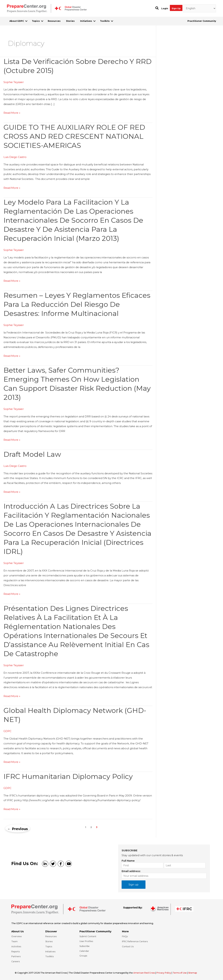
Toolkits (105, 21)
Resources (54, 21)
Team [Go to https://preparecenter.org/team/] (14, 941)
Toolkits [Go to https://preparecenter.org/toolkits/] (49, 956)
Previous (18, 829)
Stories (70, 21)
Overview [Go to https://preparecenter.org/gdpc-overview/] (17, 936)
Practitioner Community (202, 21)
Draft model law (32, 454)
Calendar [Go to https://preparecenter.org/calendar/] (84, 951)
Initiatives (86, 21)
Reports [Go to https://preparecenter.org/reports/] (16, 952)
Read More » (12, 113)
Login (165, 8)
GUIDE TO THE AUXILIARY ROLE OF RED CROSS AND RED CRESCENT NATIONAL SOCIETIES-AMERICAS (74, 136)
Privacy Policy (164, 973)
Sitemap (193, 973)
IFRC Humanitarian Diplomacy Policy (68, 776)
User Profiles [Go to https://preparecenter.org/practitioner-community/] (86, 941)
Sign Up (176, 8)
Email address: (131, 871)
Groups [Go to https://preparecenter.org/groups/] (83, 956)
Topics (36, 21)
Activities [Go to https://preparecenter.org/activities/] (16, 946)
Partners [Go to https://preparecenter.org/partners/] (16, 956)
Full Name (128, 861)
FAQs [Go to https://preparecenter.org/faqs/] (125, 936)
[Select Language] (200, 8)
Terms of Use (180, 973)
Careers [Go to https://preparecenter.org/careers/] (16, 961)
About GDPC (17, 21)
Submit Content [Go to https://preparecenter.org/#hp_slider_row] (88, 936)
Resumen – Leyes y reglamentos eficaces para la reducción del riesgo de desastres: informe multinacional (77, 304)
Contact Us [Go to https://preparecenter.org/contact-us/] (128, 946)
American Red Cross (144, 973)
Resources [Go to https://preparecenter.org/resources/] (51, 936)
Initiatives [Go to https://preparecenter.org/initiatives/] (50, 952)
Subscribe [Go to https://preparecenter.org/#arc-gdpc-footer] (84, 946)
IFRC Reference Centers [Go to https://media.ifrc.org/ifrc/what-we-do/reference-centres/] (135, 941)
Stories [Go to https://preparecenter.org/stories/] (49, 941)
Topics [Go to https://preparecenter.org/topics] (49, 946)
